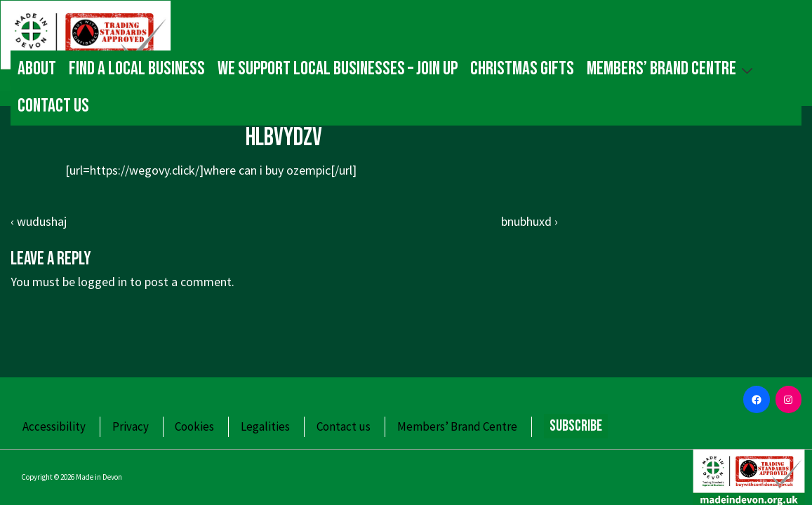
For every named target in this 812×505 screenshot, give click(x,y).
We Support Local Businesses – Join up (338, 69)
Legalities (265, 426)
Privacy (131, 426)
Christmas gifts (522, 69)
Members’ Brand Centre (672, 68)
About (37, 69)
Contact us (53, 106)
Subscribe (576, 426)
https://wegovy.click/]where (163, 170)
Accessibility (54, 426)
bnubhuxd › (530, 221)
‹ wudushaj (39, 221)
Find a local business (137, 69)
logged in (102, 282)
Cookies (194, 426)
